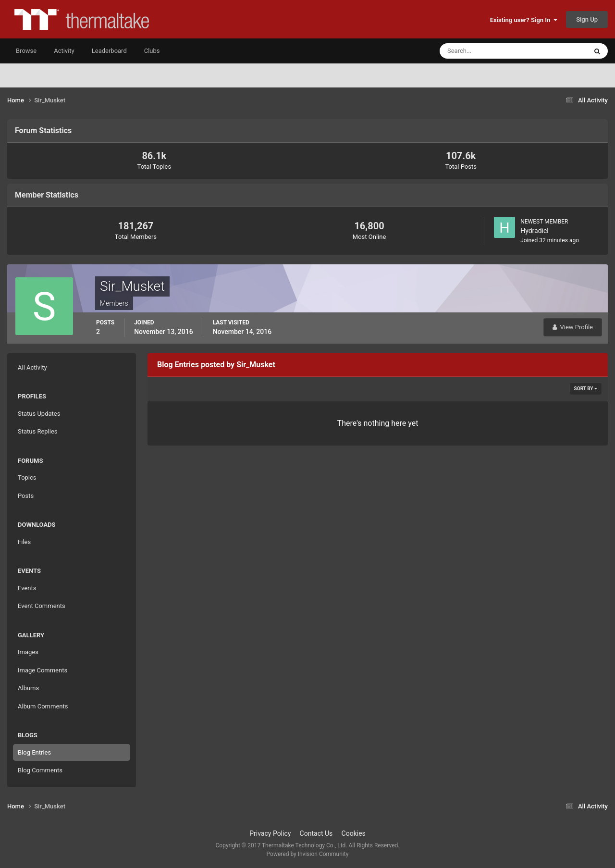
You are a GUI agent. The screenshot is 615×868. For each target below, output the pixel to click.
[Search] (484, 51)
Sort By (586, 389)
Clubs (152, 51)
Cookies (354, 833)
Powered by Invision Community (308, 854)
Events (27, 588)
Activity (64, 51)
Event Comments (42, 606)
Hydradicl (535, 231)
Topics (27, 477)
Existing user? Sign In (524, 20)
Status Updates (39, 414)
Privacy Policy (270, 833)
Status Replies (38, 431)
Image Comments (43, 670)
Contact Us (316, 833)
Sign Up (587, 19)
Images (28, 652)
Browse (26, 51)
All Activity (32, 367)
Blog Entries (34, 752)
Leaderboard (109, 51)
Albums (28, 688)
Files (24, 542)
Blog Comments (40, 770)
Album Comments (43, 706)
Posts (26, 496)
